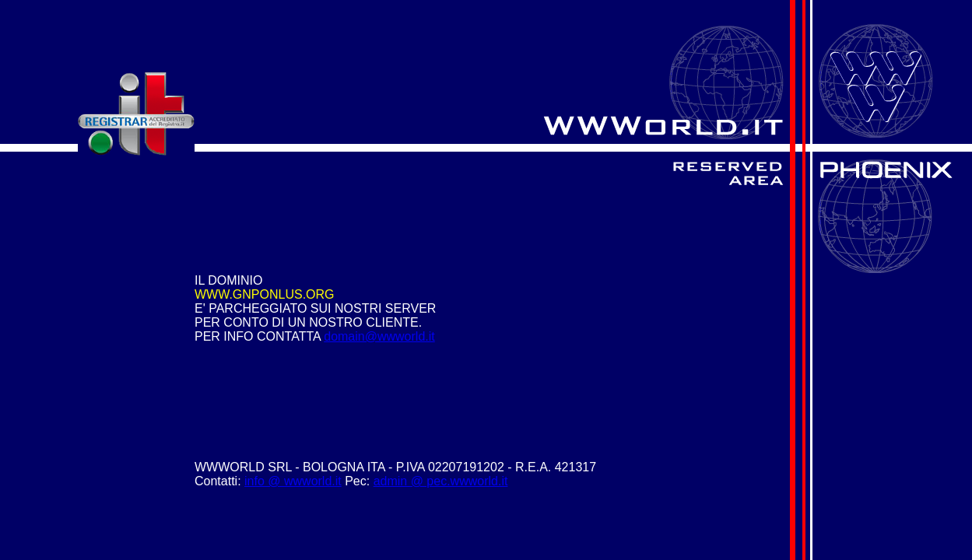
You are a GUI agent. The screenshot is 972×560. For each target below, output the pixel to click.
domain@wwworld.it (379, 336)
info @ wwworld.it (293, 481)
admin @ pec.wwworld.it (441, 481)
